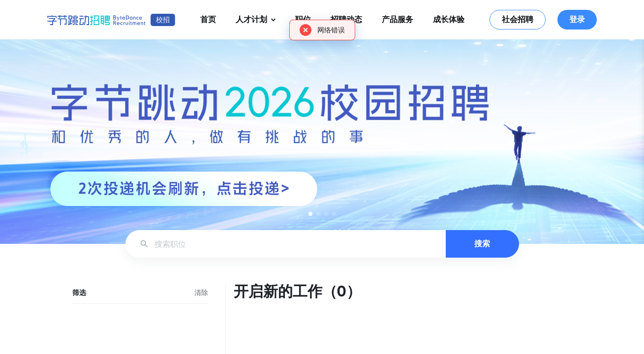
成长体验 (449, 19)
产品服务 (398, 19)
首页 (208, 19)
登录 (577, 19)
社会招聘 (518, 19)
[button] (310, 214)
